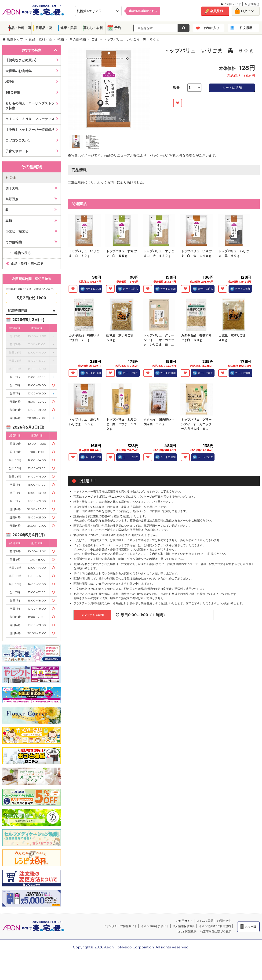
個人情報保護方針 (184, 926)
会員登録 (217, 11)
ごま (95, 39)
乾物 (61, 39)
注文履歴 (246, 28)
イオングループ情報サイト (120, 926)
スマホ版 (251, 927)
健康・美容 (69, 28)
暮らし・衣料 (93, 28)
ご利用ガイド (231, 4)
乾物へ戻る (22, 253)
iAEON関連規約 (186, 931)
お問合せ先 (224, 921)
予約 (118, 28)
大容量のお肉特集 (18, 71)
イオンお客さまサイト (155, 926)
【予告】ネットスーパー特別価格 (30, 130)
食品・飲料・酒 (19, 28)
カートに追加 (232, 87)
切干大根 (12, 188)
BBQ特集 (13, 92)
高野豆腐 (12, 199)
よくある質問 (205, 921)
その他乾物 (78, 39)
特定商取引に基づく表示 (216, 931)
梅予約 (10, 82)
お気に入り (212, 28)
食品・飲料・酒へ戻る (27, 264)
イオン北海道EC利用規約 (215, 926)
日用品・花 (44, 28)
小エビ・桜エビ (17, 231)
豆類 (9, 221)
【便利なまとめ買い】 (22, 60)
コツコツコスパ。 (18, 140)
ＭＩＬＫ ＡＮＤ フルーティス (30, 119)
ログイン (247, 11)
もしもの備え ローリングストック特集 (30, 106)
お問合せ (252, 4)
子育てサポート (17, 151)
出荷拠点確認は (143, 11)
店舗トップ (13, 39)
